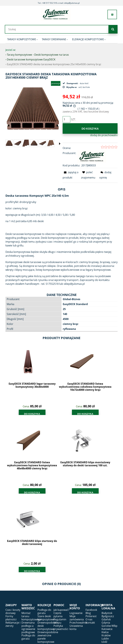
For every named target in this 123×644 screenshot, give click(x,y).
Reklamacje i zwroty (13, 546)
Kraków (106, 557)
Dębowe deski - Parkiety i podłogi (43, 571)
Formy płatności (11, 539)
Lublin (105, 560)
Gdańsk (106, 541)
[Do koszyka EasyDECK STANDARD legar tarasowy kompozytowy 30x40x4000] (19, 413)
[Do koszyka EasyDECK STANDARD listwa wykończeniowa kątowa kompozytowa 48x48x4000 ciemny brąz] (75, 413)
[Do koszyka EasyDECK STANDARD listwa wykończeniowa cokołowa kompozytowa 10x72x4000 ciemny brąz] (47, 413)
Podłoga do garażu (28, 558)
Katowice (107, 550)
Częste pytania (58, 536)
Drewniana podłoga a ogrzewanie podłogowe (28, 549)
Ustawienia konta (76, 549)
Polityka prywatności (61, 549)
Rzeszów (107, 566)
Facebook (91, 531)
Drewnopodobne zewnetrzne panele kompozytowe (48, 558)
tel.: (98, 600)
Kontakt (90, 544)
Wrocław (107, 576)
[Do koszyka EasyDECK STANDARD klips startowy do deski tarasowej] (19, 492)
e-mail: (102, 605)
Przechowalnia (78, 544)
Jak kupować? (61, 531)
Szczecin (107, 570)
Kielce (105, 554)
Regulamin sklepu (60, 542)
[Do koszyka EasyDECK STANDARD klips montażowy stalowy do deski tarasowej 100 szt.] (103, 413)
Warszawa (108, 573)
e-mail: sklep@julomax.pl (69, 3)
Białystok (107, 534)
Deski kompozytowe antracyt (46, 582)
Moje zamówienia (77, 539)
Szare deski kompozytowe (46, 539)
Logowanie (76, 534)
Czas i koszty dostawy (13, 533)
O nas (89, 541)
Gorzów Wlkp (109, 547)
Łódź (104, 563)
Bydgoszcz (108, 538)
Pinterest (91, 538)
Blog (88, 534)
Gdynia (106, 544)
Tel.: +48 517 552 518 (47, 3)
